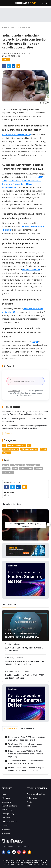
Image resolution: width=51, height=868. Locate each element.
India (15, 469)
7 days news (32, 798)
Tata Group (8, 473)
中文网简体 (6, 834)
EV (29, 445)
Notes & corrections (10, 822)
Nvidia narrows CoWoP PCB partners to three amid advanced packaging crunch (27, 739)
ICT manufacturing (29, 449)
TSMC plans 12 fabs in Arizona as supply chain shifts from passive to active (25, 745)
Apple (35, 342)
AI (4, 445)
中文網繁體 (6, 830)
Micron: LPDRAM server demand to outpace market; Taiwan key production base (26, 769)
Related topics (11, 504)
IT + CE (43, 449)
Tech (12, 28)
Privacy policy (7, 810)
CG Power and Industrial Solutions (25, 465)
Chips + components (17, 445)
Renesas (38, 469)
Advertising (6, 798)
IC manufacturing (11, 449)
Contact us (6, 818)
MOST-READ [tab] (10, 728)
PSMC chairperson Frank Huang (17, 135)
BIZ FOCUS (9, 605)
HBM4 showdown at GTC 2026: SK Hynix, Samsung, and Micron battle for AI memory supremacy (26, 754)
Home (5, 28)
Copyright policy (8, 814)
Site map (5, 826)
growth (6, 469)
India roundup (26, 469)
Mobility (7, 453)
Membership (7, 802)
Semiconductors (24, 28)
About (4, 794)
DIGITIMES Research (31, 270)
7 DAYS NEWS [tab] (27, 728)
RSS (29, 806)
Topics (30, 802)
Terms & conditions (9, 806)
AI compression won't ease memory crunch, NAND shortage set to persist (26, 762)
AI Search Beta (14, 391)
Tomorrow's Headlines (36, 794)
